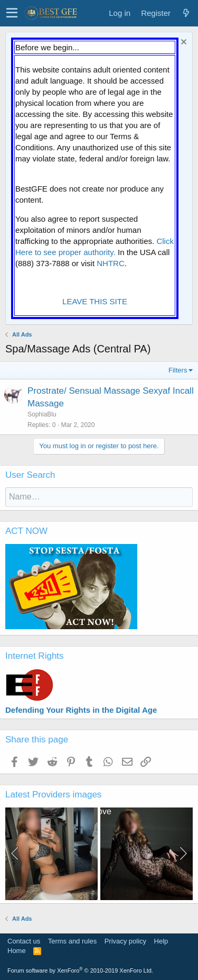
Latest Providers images (53, 795)
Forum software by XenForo (80, 970)
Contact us (24, 941)
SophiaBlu (42, 414)
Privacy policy (125, 941)
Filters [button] (178, 370)
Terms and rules (72, 941)
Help (161, 941)
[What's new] (186, 13)
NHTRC (111, 263)
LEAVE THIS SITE (95, 301)
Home (17, 951)
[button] (12, 13)
